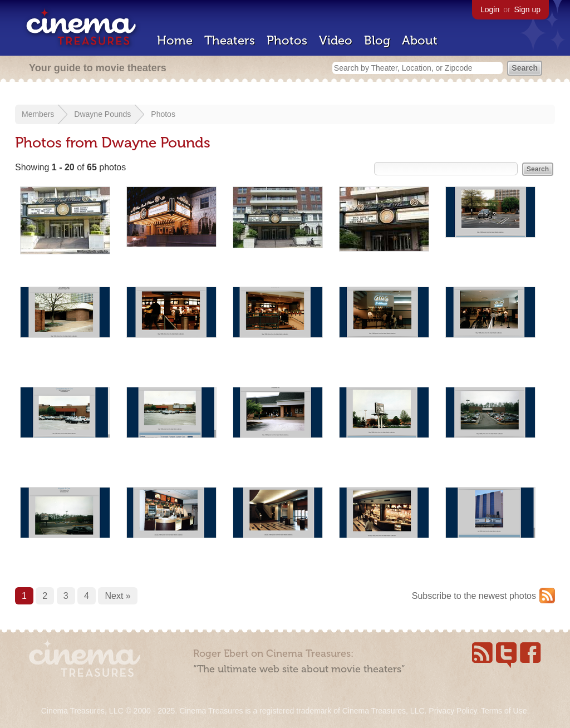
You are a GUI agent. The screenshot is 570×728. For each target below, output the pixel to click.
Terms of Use (504, 711)
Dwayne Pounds (102, 114)
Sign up (527, 9)
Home (175, 40)
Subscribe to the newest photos (474, 596)
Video (336, 40)
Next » (117, 596)
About (420, 40)
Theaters (230, 40)
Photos (287, 40)
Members (38, 114)
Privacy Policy (453, 711)
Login (490, 9)
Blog (377, 40)
